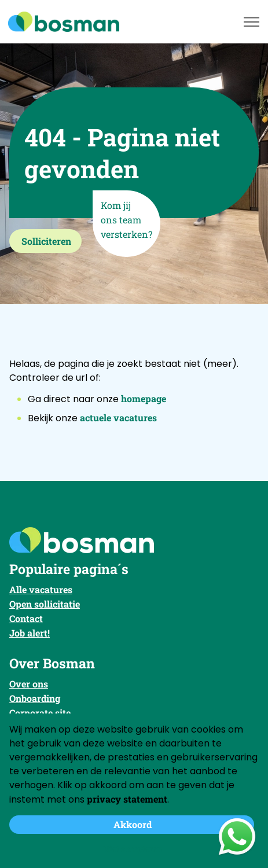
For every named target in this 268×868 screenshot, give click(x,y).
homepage (144, 398)
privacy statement (127, 799)
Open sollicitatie (45, 604)
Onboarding (35, 698)
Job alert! (30, 633)
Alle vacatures (41, 589)
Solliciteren (46, 241)
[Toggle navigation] (252, 22)
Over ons (29, 684)
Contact (26, 618)
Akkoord (133, 824)
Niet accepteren (133, 849)
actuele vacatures (118, 418)
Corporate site (40, 713)
